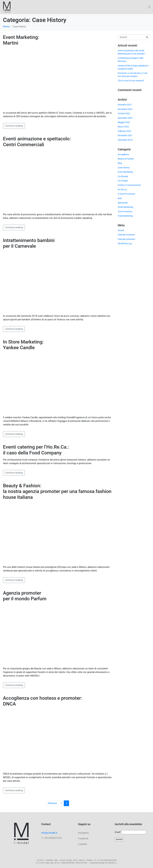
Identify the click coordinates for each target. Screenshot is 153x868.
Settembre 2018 (125, 140)
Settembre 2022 (125, 118)
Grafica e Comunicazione (129, 185)
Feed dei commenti (126, 239)
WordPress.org (125, 243)
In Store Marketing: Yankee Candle (23, 345)
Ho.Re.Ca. (122, 190)
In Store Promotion (126, 194)
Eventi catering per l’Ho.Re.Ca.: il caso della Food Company (36, 450)
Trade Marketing (125, 216)
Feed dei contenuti (126, 235)
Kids (120, 198)
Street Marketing (125, 207)
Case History (124, 168)
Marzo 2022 (123, 127)
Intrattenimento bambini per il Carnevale (29, 243)
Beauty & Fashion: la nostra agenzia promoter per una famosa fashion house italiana (57, 491)
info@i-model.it (49, 833)
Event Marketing (125, 172)
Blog (120, 163)
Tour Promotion (125, 212)
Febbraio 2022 (124, 131)
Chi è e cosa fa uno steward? (131, 81)
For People (123, 181)
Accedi (121, 230)
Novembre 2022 (125, 109)
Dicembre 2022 (125, 105)
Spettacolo (123, 203)
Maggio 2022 (124, 122)
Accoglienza (123, 154)
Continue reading (14, 126)
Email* (118, 832)
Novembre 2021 (125, 135)
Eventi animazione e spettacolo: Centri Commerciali (37, 142)
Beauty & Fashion (126, 159)
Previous (52, 803)
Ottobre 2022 (124, 113)
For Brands (123, 176)
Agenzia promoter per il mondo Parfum (25, 596)
